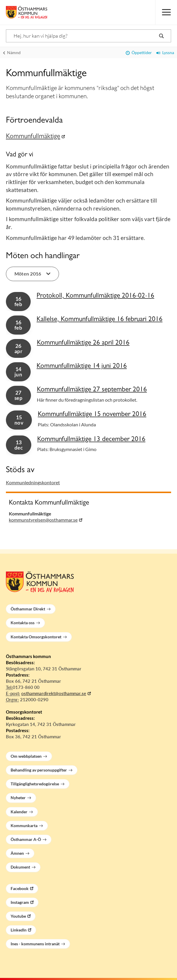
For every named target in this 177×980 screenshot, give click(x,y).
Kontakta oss (23, 623)
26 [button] (18, 348)
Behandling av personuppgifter (39, 770)
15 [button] (19, 420)
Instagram (20, 902)
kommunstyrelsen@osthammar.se (43, 520)
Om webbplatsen (26, 756)
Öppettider (139, 52)
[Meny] (166, 12)
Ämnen (17, 853)
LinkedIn (19, 930)
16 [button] (18, 301)
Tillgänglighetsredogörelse (35, 784)
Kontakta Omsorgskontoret (36, 637)
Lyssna (165, 52)
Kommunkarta (24, 825)
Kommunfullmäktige (33, 137)
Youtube (18, 916)
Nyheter (18, 798)
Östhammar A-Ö (26, 839)
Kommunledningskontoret (33, 482)
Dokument (20, 867)
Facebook (20, 888)
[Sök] (88, 36)
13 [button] (19, 445)
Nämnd (12, 52)
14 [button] (18, 372)
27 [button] (18, 395)
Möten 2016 (32, 274)
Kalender (19, 812)
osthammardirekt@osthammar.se (54, 693)
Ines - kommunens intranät (35, 944)
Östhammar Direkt (28, 609)
